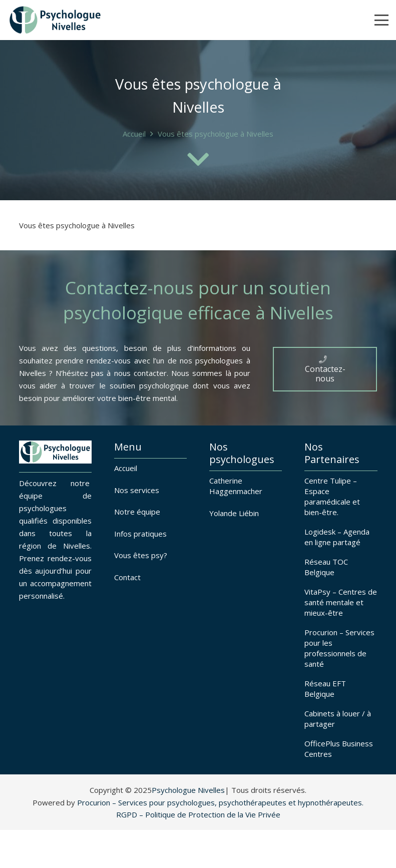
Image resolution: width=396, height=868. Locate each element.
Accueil (126, 468)
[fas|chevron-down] (198, 159)
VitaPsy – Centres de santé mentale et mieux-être (341, 602)
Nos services (137, 490)
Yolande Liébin (234, 513)
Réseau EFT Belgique (325, 689)
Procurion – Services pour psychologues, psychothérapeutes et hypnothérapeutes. (220, 802)
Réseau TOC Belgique (326, 567)
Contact (127, 577)
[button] (381, 20)
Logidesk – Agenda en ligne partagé (337, 537)
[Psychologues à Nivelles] (55, 20)
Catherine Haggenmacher (236, 486)
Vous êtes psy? (141, 555)
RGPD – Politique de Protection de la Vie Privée (198, 814)
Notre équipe (137, 512)
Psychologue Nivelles (188, 790)
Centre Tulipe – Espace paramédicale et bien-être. (332, 496)
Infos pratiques (140, 534)
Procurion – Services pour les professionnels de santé (339, 648)
